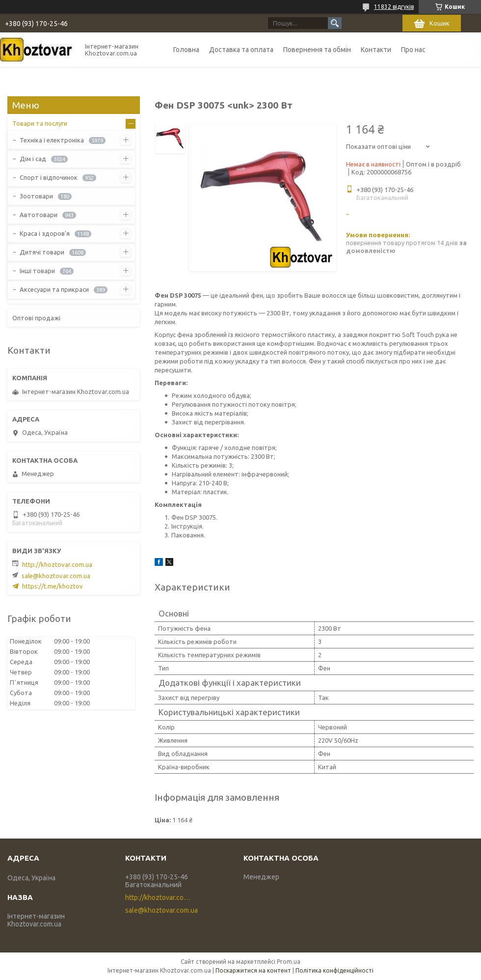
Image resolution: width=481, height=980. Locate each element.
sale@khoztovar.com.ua (56, 576)
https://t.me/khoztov (53, 586)
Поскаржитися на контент (253, 970)
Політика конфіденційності (334, 970)
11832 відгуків (394, 7)
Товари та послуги (40, 123)
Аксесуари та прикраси (54, 289)
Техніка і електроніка (52, 140)
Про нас (413, 50)
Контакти (376, 50)
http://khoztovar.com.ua (57, 564)
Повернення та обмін (317, 50)
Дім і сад (33, 159)
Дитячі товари (42, 252)
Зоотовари (36, 196)
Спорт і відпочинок (49, 177)
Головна (186, 50)
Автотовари (39, 215)
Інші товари (37, 271)
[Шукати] (335, 23)
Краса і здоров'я (45, 233)
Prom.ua (289, 962)
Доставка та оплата (241, 50)
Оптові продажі (36, 318)
